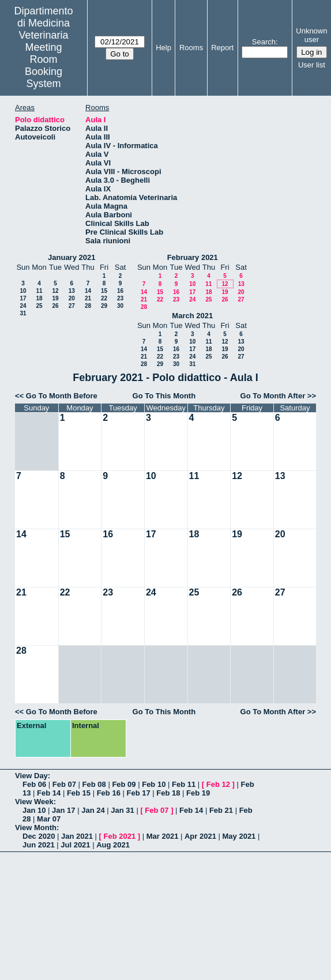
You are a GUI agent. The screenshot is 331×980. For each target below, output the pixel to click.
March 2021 (192, 316)
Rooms (191, 48)
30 (120, 306)
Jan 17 (63, 810)
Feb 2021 (120, 836)
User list (312, 65)
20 (72, 298)
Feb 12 (218, 784)
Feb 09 (124, 784)
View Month (36, 828)
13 (72, 291)
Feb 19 (198, 793)
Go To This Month (164, 396)
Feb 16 (109, 793)
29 (104, 306)
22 (104, 298)
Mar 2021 (163, 836)
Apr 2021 (200, 836)
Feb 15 (79, 793)
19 (55, 298)
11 (39, 291)
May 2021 (239, 836)
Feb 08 (94, 784)
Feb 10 (154, 784)
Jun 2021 (39, 845)
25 (39, 306)
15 (104, 291)
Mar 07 (49, 819)
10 (23, 291)
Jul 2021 (75, 845)
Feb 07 (64, 784)
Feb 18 (168, 793)
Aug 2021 (113, 845)
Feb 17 (138, 793)
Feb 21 (221, 810)
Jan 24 (93, 810)
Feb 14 (49, 793)
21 (88, 298)
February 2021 (193, 257)
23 (120, 298)
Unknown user (311, 35)
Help (163, 48)
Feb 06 (34, 784)
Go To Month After (273, 396)
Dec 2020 (39, 836)
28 (88, 306)
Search (264, 42)
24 (23, 306)
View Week (34, 802)
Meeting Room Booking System (44, 65)
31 (23, 313)
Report (222, 48)
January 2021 (72, 257)
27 (72, 306)
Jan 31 (122, 810)
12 (55, 291)
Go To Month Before (62, 396)
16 (120, 291)
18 (39, 298)
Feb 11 (184, 784)
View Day (31, 776)
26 (55, 306)
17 (23, 298)
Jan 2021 (77, 836)
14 (88, 291)
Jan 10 (34, 810)
